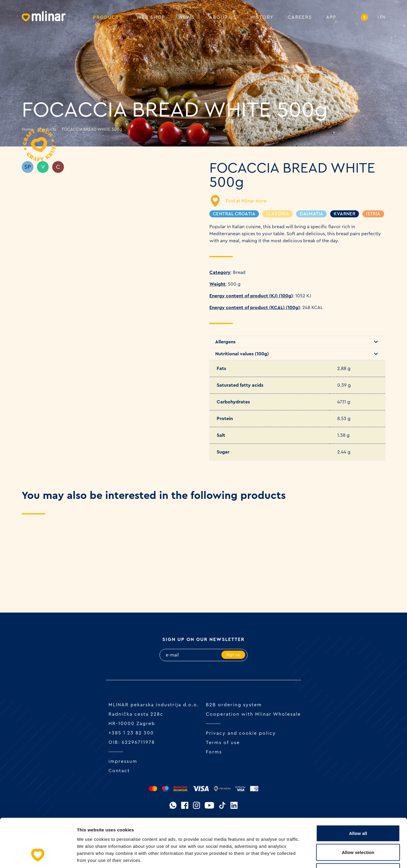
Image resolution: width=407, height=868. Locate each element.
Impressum (123, 761)
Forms (214, 752)
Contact (119, 771)
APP (331, 18)
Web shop (151, 18)
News (187, 18)
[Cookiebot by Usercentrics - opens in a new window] (38, 857)
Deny (358, 829)
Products (108, 18)
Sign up (233, 655)
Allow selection (358, 810)
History (262, 18)
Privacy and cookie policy (241, 733)
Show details (308, 856)
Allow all (358, 791)
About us (223, 18)
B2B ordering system (234, 705)
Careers (300, 18)
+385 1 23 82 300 (131, 733)
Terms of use (223, 743)
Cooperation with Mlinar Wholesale (253, 714)
